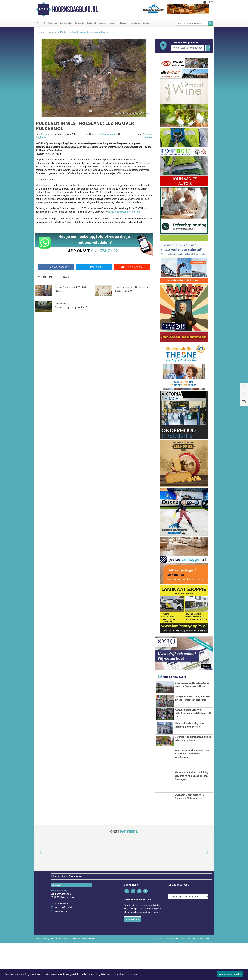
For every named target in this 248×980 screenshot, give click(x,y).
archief (113, 134)
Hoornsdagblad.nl (75, 9)
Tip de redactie (132, 267)
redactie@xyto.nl (64, 945)
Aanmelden (132, 957)
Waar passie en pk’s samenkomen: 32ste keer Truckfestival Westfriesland (192, 791)
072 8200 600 (62, 941)
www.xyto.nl (61, 949)
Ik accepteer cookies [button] (230, 974)
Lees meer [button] (133, 974)
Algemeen (52, 23)
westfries (97, 134)
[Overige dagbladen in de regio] (188, 934)
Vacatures (135, 23)
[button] (38, 890)
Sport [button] (113, 23)
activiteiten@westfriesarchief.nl (125, 212)
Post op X (94, 267)
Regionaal (91, 23)
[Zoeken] (211, 23)
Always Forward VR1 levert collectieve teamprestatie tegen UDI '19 (193, 731)
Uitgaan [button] (123, 23)
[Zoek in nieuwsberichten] (192, 23)
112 (43, 23)
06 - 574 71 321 (106, 251)
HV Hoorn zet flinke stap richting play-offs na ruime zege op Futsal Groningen (192, 813)
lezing (105, 134)
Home (41, 32)
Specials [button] (102, 23)
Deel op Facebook (56, 267)
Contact (146, 23)
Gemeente (79, 23)
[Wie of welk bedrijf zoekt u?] (187, 48)
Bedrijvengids (66, 23)
